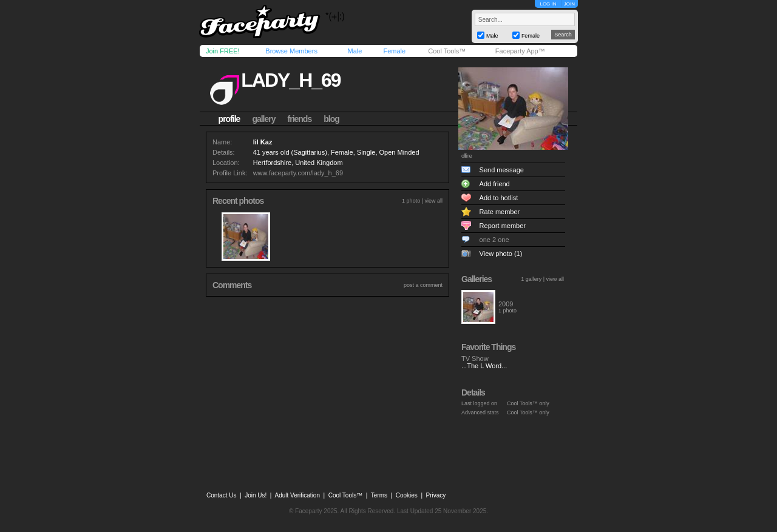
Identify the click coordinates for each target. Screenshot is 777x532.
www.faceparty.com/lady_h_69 (298, 173)
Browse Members (291, 51)
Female (394, 51)
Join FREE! (223, 51)
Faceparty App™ (520, 51)
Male (355, 51)
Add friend (495, 184)
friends (300, 119)
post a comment (423, 285)
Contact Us (221, 495)
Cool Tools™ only (528, 403)
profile (229, 119)
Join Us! (256, 495)
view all (433, 201)
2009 (506, 304)
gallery (263, 119)
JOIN (569, 4)
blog (331, 119)
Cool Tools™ (447, 51)
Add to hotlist (499, 198)
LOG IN (548, 4)
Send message (502, 170)
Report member (503, 226)
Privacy (436, 495)
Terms (379, 495)
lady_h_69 (290, 80)
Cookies (407, 495)
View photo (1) (501, 254)
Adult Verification (297, 495)
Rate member (500, 212)
